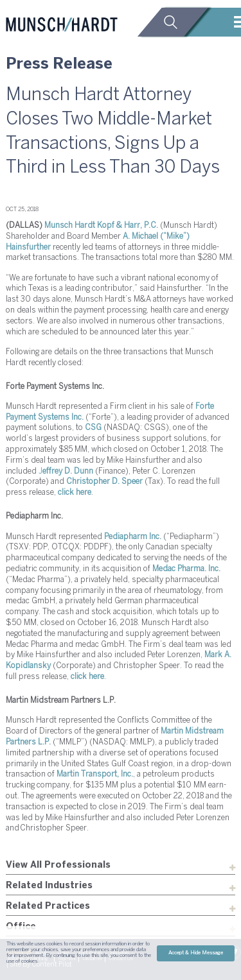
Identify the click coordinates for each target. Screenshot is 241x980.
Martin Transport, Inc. (95, 774)
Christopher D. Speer (104, 482)
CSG (93, 428)
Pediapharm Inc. (133, 537)
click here (75, 493)
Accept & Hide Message (196, 953)
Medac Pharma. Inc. (186, 569)
